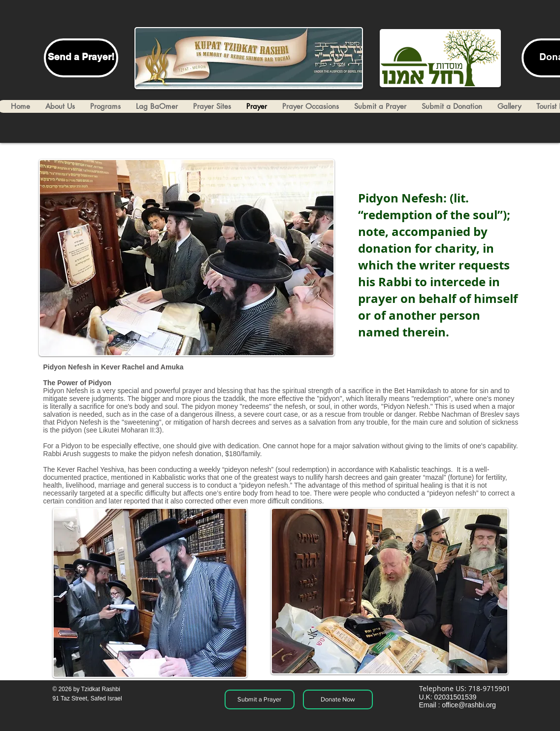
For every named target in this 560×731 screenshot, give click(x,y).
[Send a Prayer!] (81, 58)
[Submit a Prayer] (260, 699)
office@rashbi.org (469, 705)
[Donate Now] (338, 699)
